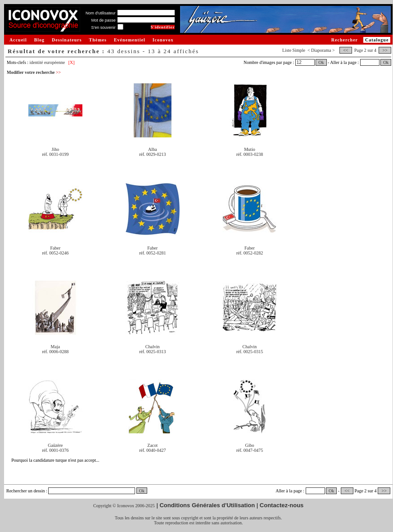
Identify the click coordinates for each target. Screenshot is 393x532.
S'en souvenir (103, 27)
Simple (299, 50)
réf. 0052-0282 (250, 253)
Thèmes (98, 40)
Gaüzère (55, 445)
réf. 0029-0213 (152, 154)
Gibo (249, 445)
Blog (39, 40)
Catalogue (377, 40)
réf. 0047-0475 (250, 450)
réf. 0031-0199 (55, 154)
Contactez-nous (282, 505)
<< (346, 50)
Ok (321, 62)
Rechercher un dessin (26, 491)
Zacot (152, 445)
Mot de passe (104, 20)
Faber (56, 248)
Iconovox (163, 40)
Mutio (249, 149)
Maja (56, 347)
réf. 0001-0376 (55, 450)
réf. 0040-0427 (152, 450)
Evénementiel (130, 40)
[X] (72, 62)
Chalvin (153, 347)
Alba (152, 149)
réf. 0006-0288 (55, 352)
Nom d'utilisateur (101, 13)
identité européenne (47, 62)
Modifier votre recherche (34, 72)
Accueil (18, 40)
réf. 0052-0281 (152, 253)
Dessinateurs (67, 40)
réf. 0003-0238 (250, 154)
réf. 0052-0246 (55, 253)
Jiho (56, 149)
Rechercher (345, 40)
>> (385, 50)
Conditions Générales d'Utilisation (207, 505)
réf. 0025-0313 (152, 352)
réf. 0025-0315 (250, 352)
